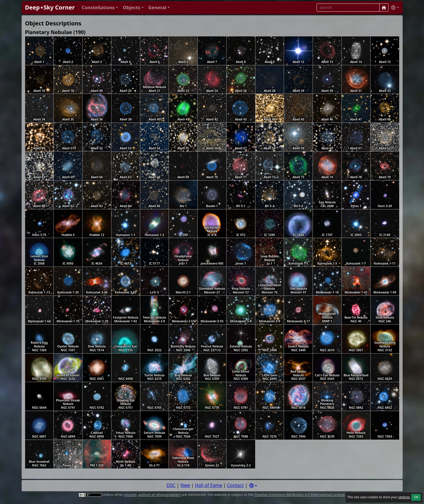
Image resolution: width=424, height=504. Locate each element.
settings (404, 497)
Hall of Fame (209, 485)
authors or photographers (159, 495)
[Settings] (253, 486)
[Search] (384, 8)
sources (130, 495)
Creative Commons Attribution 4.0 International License (299, 495)
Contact (236, 485)
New (185, 485)
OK (416, 497)
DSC (171, 485)
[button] (100, 8)
